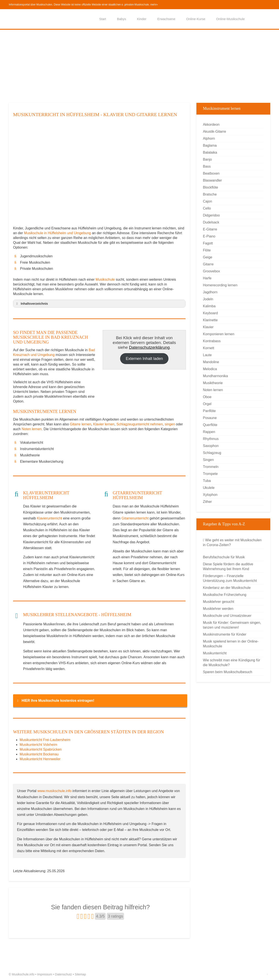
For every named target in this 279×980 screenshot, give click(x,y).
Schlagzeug (212, 453)
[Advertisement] (139, 66)
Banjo (207, 159)
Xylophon (210, 495)
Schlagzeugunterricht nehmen (140, 424)
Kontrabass (212, 341)
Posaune (210, 418)
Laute (207, 355)
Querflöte (210, 425)
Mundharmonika (215, 376)
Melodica (210, 369)
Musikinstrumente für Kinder (225, 634)
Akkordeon (211, 125)
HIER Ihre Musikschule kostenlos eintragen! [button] (55, 701)
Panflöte (209, 411)
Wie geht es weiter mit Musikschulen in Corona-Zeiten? (232, 542)
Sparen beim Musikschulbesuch (228, 672)
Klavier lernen (104, 424)
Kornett (209, 348)
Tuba (207, 481)
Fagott (208, 243)
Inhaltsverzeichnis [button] (31, 304)
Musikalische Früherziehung (225, 595)
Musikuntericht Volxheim (38, 745)
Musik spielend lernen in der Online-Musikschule (231, 644)
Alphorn (209, 138)
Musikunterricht (215, 653)
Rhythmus (211, 439)
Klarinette (210, 320)
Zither (207, 502)
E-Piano (209, 236)
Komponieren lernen (219, 334)
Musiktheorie (213, 383)
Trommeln (211, 467)
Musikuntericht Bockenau (39, 754)
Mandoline (211, 362)
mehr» (154, 5)
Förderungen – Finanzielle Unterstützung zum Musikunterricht (230, 578)
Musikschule (105, 279)
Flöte (207, 250)
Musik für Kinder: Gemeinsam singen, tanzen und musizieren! (232, 625)
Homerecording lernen (220, 285)
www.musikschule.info (54, 791)
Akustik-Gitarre (214, 132)
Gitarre (208, 264)
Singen (208, 460)
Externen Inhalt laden (144, 359)
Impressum (45, 974)
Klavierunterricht (49, 518)
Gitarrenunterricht (135, 518)
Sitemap (80, 974)
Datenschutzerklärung (149, 347)
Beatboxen (211, 173)
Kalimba (209, 306)
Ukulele (209, 488)
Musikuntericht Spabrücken (41, 749)
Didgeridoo (211, 215)
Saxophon (211, 446)
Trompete (210, 474)
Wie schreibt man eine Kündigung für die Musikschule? (231, 663)
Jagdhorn (210, 292)
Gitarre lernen (81, 424)
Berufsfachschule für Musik (224, 557)
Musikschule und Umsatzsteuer (227, 616)
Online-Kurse (196, 19)
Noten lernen (32, 429)
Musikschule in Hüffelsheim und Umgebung (58, 233)
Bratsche (210, 194)
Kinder (142, 19)
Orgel (207, 404)
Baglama (210, 145)
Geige (208, 257)
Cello (207, 208)
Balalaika (210, 152)
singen (170, 424)
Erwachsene (166, 19)
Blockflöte (210, 187)
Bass (207, 166)
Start (103, 19)
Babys (122, 19)
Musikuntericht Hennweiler (40, 759)
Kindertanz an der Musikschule (227, 588)
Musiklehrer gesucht (219, 602)
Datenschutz (63, 974)
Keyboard (210, 313)
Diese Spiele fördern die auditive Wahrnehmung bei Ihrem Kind (228, 567)
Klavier (208, 327)
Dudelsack (211, 222)
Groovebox (211, 271)
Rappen (209, 432)
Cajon (208, 201)
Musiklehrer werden (218, 609)
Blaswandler (212, 180)
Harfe (207, 278)
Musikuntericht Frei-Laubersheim (45, 740)
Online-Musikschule (231, 19)
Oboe (207, 397)
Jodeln (208, 299)
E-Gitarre (210, 229)
